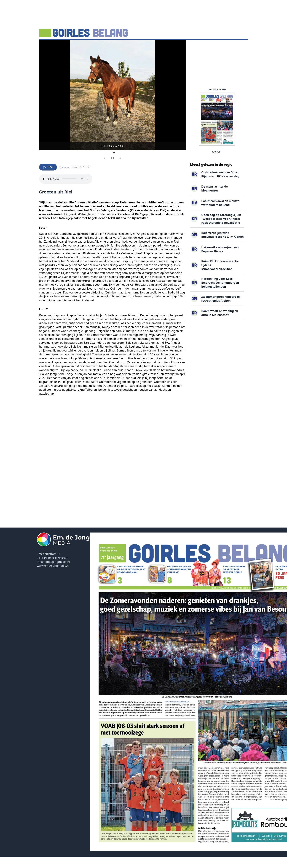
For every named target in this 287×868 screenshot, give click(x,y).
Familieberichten (119, 45)
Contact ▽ (161, 45)
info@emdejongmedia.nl (53, 573)
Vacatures (97, 45)
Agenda (64, 45)
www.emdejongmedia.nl (53, 577)
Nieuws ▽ (48, 45)
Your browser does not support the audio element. (66, 190)
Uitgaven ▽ (142, 45)
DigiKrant (79, 45)
